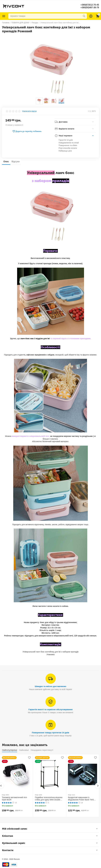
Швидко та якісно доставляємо (50, 686)
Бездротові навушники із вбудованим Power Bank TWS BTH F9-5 (81, 799)
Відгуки (16, 162)
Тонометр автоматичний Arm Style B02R (14, 799)
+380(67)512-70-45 (90, 5)
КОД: (90, 111)
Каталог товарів (4, 16)
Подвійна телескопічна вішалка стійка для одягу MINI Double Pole (49, 799)
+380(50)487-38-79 (90, 8)
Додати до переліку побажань (27, 131)
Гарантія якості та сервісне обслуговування (50, 709)
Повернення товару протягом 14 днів (50, 733)
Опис (6, 162)
